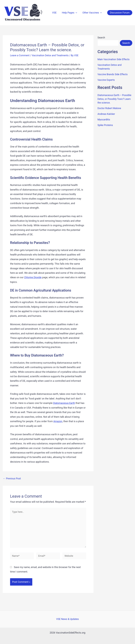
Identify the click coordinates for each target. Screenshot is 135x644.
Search (101, 38)
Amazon (58, 421)
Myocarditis (104, 119)
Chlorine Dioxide (33, 277)
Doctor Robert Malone (110, 108)
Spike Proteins (105, 124)
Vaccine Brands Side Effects (113, 74)
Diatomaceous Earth (64, 403)
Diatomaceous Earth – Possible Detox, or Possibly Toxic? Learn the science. (115, 98)
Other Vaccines (92, 13)
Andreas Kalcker (106, 113)
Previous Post (12, 478)
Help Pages (70, 13)
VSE (55, 13)
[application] (76, 13)
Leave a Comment (20, 55)
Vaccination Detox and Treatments (51, 55)
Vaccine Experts (106, 79)
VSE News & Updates (67, 619)
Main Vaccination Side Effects (114, 59)
